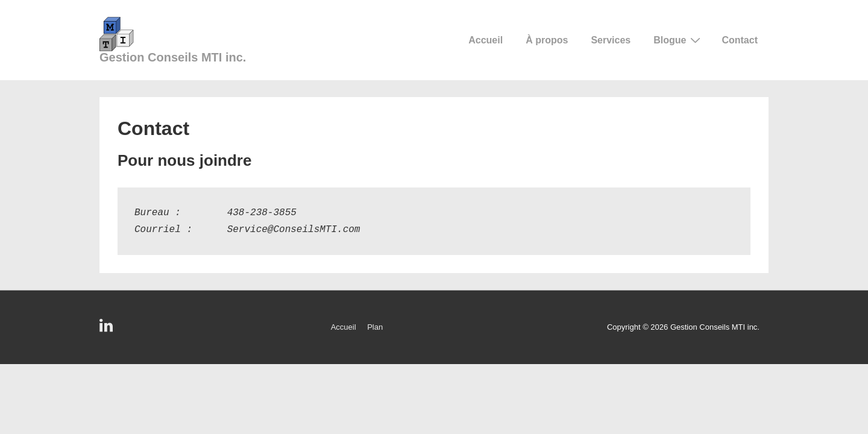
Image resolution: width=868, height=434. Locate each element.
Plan (375, 327)
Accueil (486, 40)
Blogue (678, 40)
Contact (740, 40)
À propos (547, 40)
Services (611, 40)
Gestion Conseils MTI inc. (173, 57)
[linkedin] (108, 329)
